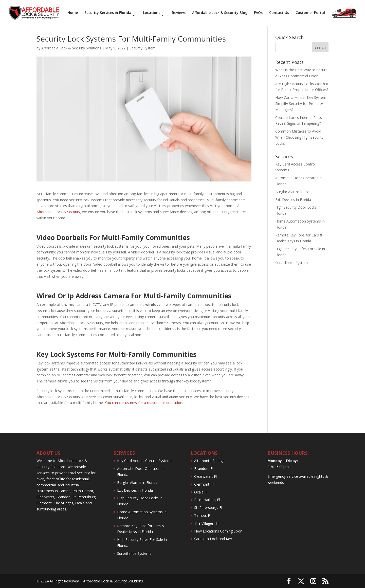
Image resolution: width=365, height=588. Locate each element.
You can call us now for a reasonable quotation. (144, 403)
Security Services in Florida (108, 13)
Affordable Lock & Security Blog (220, 13)
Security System (143, 48)
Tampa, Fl (202, 515)
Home (73, 13)
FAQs (258, 13)
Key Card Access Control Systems (145, 461)
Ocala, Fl (201, 492)
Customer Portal (310, 13)
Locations (152, 13)
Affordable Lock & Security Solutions (71, 48)
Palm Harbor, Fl (207, 500)
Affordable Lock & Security (58, 212)
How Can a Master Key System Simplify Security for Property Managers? (301, 104)
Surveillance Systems (292, 263)
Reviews (179, 13)
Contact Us (279, 13)
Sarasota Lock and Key (213, 539)
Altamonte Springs (209, 461)
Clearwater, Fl (205, 476)
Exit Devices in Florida (293, 200)
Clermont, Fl (204, 484)
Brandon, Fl (204, 468)
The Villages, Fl (206, 523)
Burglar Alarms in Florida (295, 192)
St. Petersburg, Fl (208, 508)
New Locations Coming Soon (218, 531)
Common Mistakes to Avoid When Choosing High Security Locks (299, 137)
